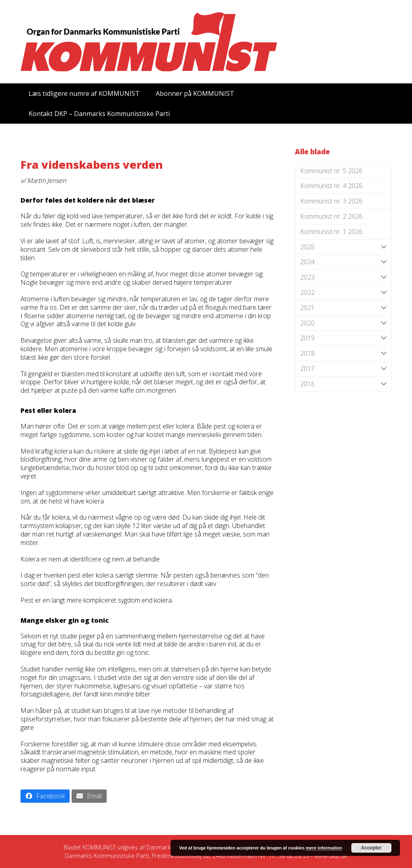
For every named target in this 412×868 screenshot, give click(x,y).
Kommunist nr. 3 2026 (331, 201)
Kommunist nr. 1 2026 (331, 232)
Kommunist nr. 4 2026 (331, 186)
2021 (343, 308)
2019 (343, 338)
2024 (343, 262)
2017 (343, 369)
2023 (343, 277)
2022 (343, 293)
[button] (45, 796)
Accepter (371, 848)
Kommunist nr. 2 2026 (331, 216)
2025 (343, 247)
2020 (343, 323)
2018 (343, 353)
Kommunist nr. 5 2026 (331, 171)
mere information (324, 848)
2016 (343, 384)
